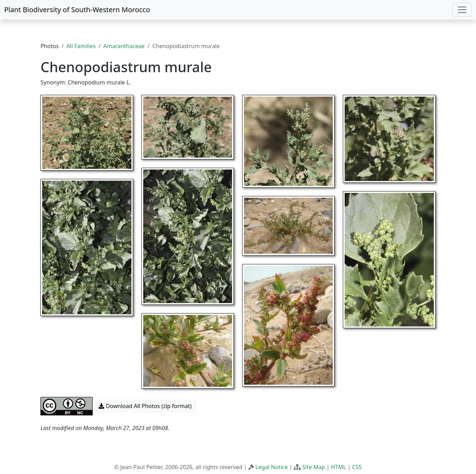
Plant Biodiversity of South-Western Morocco (77, 10)
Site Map (313, 467)
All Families (81, 46)
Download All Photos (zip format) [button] (145, 406)
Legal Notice (272, 467)
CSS (357, 467)
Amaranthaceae (124, 46)
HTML (339, 467)
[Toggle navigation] (462, 10)
